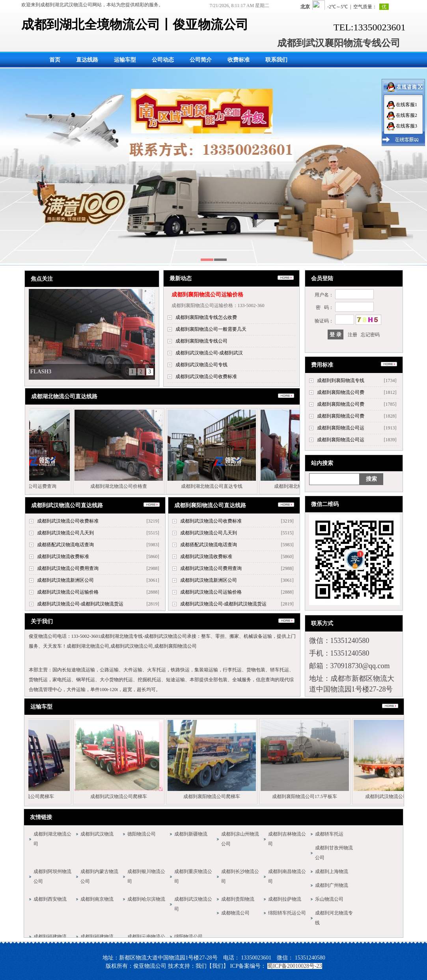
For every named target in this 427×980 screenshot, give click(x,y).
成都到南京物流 (97, 899)
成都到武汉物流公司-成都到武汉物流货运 (80, 604)
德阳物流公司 (142, 834)
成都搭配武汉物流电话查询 (65, 545)
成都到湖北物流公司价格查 (121, 486)
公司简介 (201, 60)
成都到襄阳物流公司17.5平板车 (307, 796)
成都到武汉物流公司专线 (201, 365)
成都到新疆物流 (191, 834)
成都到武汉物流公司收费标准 (206, 377)
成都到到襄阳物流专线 (341, 380)
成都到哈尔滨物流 (146, 899)
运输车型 (125, 60)
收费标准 (239, 60)
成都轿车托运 (329, 834)
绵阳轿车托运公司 (287, 913)
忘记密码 (370, 335)
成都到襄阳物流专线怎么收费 (206, 317)
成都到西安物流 (50, 899)
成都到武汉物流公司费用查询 (68, 568)
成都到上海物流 (332, 871)
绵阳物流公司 (188, 937)
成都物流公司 (235, 913)
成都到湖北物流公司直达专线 (214, 486)
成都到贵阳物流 (238, 899)
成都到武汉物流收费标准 (63, 557)
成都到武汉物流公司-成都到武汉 (209, 353)
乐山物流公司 (329, 899)
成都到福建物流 (50, 937)
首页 (55, 60)
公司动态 (163, 60)
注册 (352, 335)
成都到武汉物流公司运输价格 (68, 592)
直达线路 (87, 60)
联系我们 (276, 60)
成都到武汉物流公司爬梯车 (121, 796)
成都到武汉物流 (97, 834)
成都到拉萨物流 (285, 899)
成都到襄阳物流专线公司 (201, 341)
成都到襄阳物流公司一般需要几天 (211, 329)
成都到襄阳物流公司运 (341, 428)
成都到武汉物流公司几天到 (65, 533)
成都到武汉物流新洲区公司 (65, 580)
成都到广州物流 (332, 885)
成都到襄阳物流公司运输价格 (207, 295)
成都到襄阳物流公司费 (341, 392)
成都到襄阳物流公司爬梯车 (214, 796)
